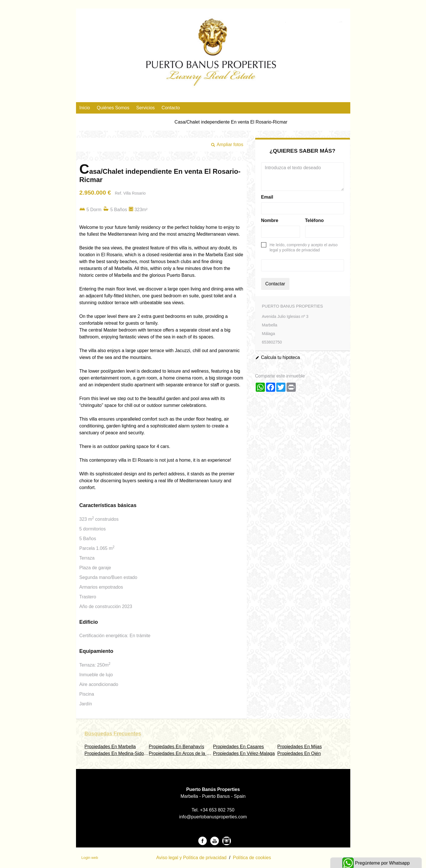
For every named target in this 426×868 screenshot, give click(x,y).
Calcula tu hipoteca (281, 357)
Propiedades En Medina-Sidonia (117, 753)
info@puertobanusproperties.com (213, 817)
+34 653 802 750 (217, 810)
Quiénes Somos (113, 108)
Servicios (146, 108)
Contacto (171, 108)
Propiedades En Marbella (110, 747)
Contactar (275, 284)
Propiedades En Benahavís (177, 747)
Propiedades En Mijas (300, 747)
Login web (90, 858)
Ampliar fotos (230, 145)
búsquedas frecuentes (113, 734)
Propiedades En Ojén (299, 753)
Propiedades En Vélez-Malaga (244, 753)
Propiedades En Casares (239, 747)
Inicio (85, 108)
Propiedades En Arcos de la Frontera (186, 753)
